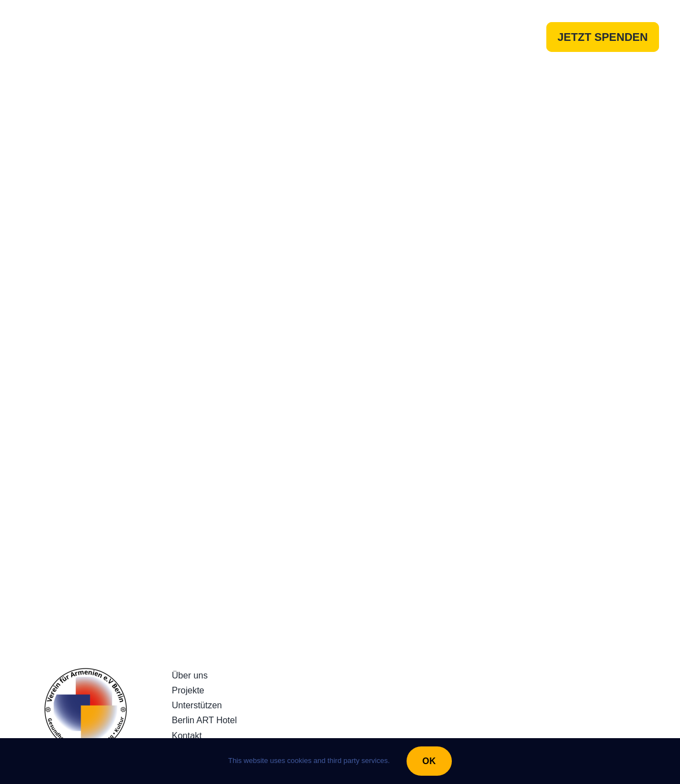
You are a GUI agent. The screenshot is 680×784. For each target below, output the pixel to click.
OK (429, 761)
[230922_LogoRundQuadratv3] (86, 673)
